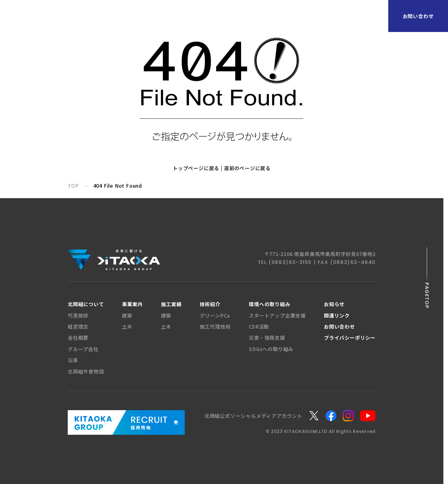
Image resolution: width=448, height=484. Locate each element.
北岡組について (86, 304)
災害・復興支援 (267, 338)
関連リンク (337, 315)
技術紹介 (210, 304)
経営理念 (78, 326)
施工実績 (171, 304)
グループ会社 (83, 349)
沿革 (73, 360)
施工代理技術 (215, 326)
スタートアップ (277, 315)
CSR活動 (259, 326)
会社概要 (78, 338)
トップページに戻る (196, 168)
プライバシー (350, 338)
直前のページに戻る (247, 168)
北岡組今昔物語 (86, 371)
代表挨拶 (78, 315)
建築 (127, 315)
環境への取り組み (269, 304)
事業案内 (132, 304)
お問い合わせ (418, 16)
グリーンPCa (215, 315)
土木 (127, 326)
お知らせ (334, 304)
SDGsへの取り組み (271, 349)
